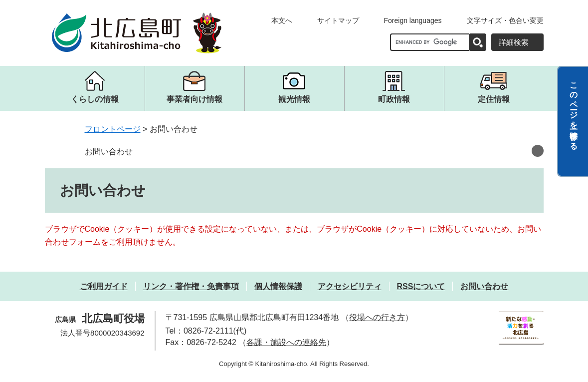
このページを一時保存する (574, 111)
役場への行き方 (377, 317)
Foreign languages (413, 20)
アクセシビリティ (350, 286)
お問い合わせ (109, 152)
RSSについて (421, 286)
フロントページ (113, 129)
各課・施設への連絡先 (286, 342)
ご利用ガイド (104, 286)
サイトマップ (338, 20)
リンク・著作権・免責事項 (191, 286)
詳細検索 (514, 42)
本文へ (282, 20)
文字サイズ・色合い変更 (505, 20)
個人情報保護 (278, 286)
